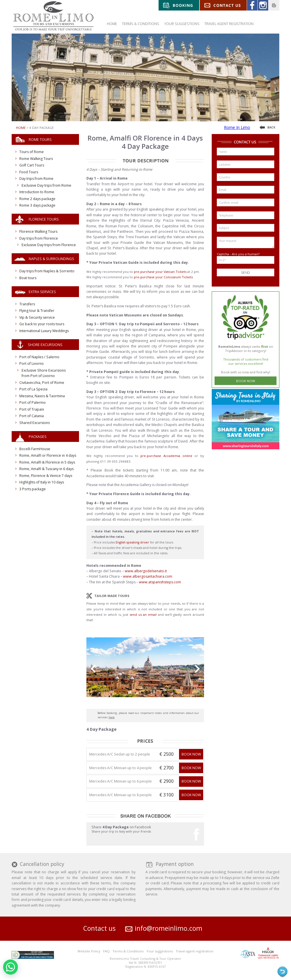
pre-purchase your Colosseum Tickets (163, 277)
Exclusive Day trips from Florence (49, 245)
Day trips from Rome (36, 179)
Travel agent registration (195, 951)
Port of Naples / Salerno (39, 357)
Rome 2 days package (37, 199)
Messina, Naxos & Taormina (42, 396)
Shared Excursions (35, 423)
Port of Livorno (32, 364)
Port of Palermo (33, 402)
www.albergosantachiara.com (148, 576)
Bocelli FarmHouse (35, 449)
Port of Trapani (32, 409)
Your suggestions (160, 951)
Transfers (27, 304)
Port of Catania (32, 416)
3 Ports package (33, 489)
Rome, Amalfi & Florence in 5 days (47, 462)
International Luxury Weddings (44, 331)
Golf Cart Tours (32, 165)
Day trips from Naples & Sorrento (47, 271)
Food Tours (29, 172)
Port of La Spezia (33, 389)
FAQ (106, 951)
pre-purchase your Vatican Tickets (160, 272)
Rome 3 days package (37, 205)
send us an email (143, 614)
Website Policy (89, 951)
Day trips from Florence (39, 238)
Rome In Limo (237, 127)
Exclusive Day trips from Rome (46, 185)
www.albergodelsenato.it (146, 571)
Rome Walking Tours (36, 159)
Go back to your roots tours (42, 324)
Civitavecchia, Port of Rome (42, 383)
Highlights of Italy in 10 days (42, 482)
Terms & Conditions (128, 951)
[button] (25, 77)
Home (21, 128)
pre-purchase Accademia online (166, 456)
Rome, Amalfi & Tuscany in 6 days (46, 469)
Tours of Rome (32, 152)
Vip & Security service (37, 317)
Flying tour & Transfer (37, 311)
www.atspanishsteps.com (160, 582)
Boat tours (28, 278)
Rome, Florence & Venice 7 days (46, 476)
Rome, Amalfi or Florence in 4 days (48, 455)
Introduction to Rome (37, 192)
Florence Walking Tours (38, 231)
